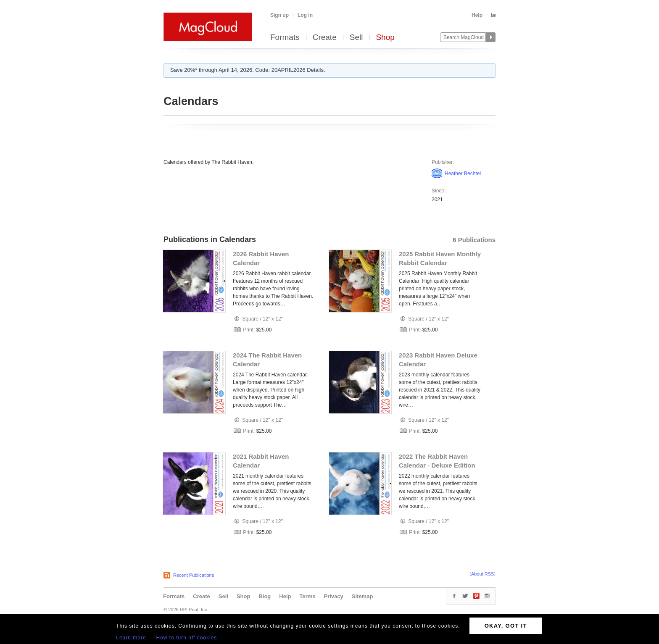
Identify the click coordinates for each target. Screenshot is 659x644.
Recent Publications (194, 575)
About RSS (482, 574)
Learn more (131, 638)
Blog (265, 596)
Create (325, 38)
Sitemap (362, 596)
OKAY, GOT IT (506, 626)
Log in (305, 15)
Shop (385, 38)
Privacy (334, 596)
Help (477, 15)
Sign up (279, 15)
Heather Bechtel (463, 173)
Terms (307, 596)
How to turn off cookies (187, 638)
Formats (285, 38)
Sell (356, 38)
